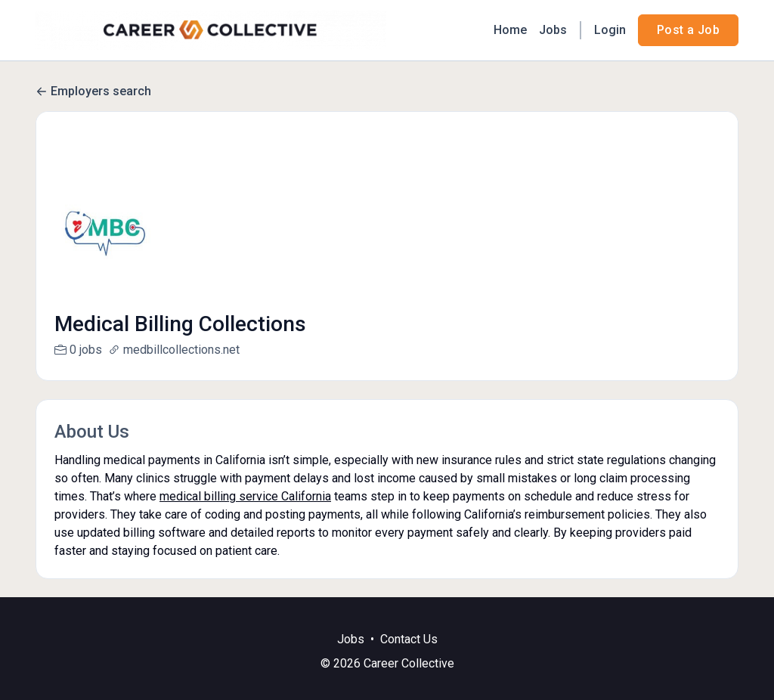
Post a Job (688, 30)
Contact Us (409, 657)
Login (610, 30)
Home (510, 30)
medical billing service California (245, 496)
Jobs (553, 30)
